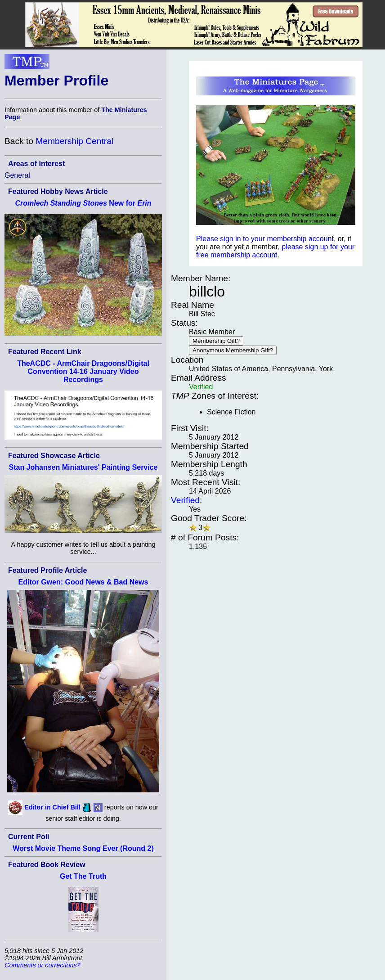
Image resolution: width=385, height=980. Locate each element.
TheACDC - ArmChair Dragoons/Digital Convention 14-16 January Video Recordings (83, 371)
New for (83, 203)
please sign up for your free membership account (275, 251)
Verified (185, 500)
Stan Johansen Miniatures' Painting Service (83, 467)
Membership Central (74, 141)
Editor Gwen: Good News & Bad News (83, 582)
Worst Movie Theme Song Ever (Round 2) (83, 848)
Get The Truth (83, 876)
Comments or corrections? (43, 965)
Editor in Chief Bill (52, 807)
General (17, 175)
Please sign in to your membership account (265, 239)
